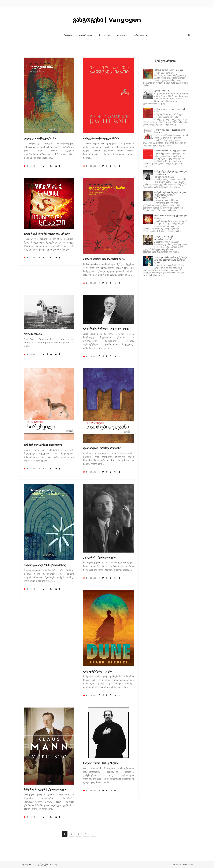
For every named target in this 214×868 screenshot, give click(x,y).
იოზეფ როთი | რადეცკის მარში (101, 138)
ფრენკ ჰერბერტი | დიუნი (97, 671)
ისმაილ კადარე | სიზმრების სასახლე (45, 565)
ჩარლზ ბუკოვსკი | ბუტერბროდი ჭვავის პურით (171, 173)
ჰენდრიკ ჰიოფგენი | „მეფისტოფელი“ (46, 790)
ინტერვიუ (122, 35)
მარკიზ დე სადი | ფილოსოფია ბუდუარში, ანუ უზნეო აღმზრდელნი (170, 195)
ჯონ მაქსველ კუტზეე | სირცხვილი (43, 445)
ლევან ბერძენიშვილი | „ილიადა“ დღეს (106, 329)
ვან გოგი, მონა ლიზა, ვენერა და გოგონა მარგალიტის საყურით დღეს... (171, 260)
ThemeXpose (187, 864)
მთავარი (69, 35)
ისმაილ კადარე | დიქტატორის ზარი (104, 259)
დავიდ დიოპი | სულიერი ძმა (40, 138)
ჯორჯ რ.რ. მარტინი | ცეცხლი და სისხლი (47, 234)
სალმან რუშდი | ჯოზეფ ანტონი (101, 763)
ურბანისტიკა (140, 35)
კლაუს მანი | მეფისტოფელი (99, 558)
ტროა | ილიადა (33, 334)
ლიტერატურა (86, 35)
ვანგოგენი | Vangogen (48, 864)
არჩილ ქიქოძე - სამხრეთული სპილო (170, 131)
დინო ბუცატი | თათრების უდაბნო (102, 448)
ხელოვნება (105, 35)
